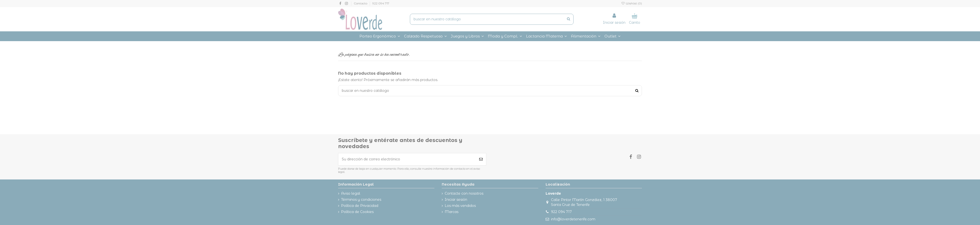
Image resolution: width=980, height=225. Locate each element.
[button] (505, 36)
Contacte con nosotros (464, 193)
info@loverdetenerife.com (573, 219)
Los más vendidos (460, 206)
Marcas (452, 212)
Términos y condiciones (361, 200)
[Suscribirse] (481, 159)
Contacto (361, 3)
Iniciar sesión (456, 200)
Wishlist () (632, 3)
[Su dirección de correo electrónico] (407, 159)
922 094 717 (381, 3)
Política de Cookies (357, 212)
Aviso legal (351, 193)
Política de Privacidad (360, 206)
